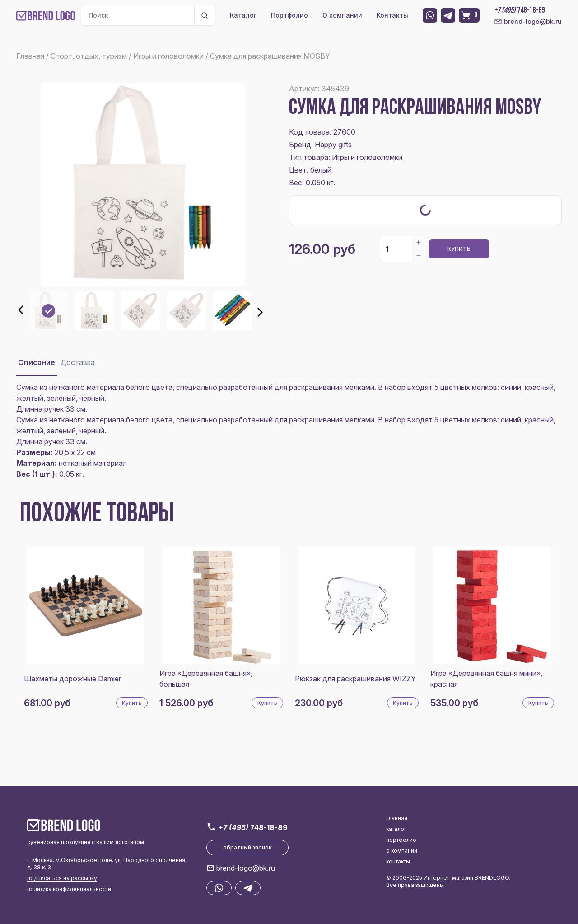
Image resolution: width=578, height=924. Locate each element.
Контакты (392, 15)
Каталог (243, 15)
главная (397, 818)
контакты (398, 861)
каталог (396, 829)
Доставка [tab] (78, 362)
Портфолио (289, 15)
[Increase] (419, 243)
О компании (342, 15)
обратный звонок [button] (247, 847)
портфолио (401, 840)
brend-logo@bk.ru (528, 22)
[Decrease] (419, 255)
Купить (459, 249)
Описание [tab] (37, 362)
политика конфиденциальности (69, 889)
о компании (402, 851)
